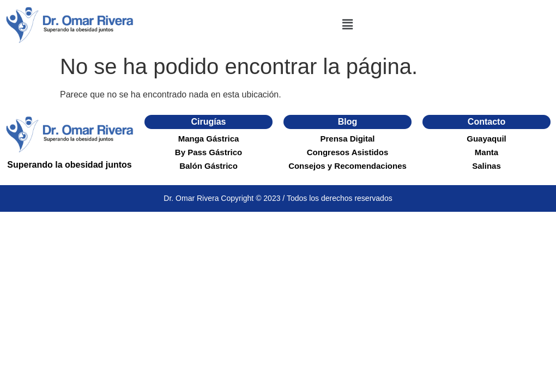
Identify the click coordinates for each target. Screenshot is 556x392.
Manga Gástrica (209, 139)
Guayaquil (486, 139)
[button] (347, 24)
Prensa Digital (347, 139)
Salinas (486, 166)
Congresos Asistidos (347, 152)
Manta (486, 152)
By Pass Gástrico (208, 152)
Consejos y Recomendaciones (347, 166)
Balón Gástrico (208, 166)
